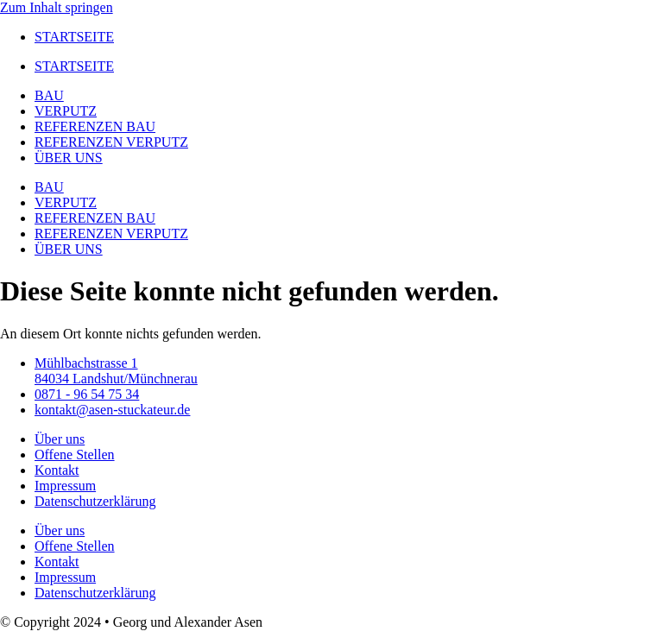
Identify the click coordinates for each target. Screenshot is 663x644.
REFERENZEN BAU (95, 126)
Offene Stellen (75, 455)
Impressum (65, 486)
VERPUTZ (66, 111)
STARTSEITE (74, 37)
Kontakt (57, 470)
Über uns (60, 439)
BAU (49, 95)
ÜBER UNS (69, 158)
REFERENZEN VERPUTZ (111, 142)
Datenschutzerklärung (95, 501)
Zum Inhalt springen (57, 7)
